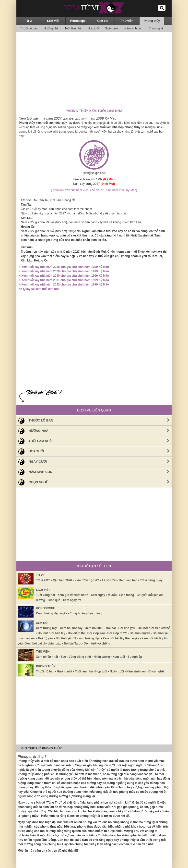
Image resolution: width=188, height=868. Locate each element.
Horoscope (78, 21)
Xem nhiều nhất (47, 657)
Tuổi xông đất (46, 595)
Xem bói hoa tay (71, 628)
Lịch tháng (127, 595)
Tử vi (29, 21)
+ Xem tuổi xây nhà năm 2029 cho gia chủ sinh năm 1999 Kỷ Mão (64, 271)
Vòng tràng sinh (80, 657)
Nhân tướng (102, 657)
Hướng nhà (51, 28)
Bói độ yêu (46, 638)
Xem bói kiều (94, 628)
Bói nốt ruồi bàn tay (51, 633)
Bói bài (111, 628)
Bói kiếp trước (117, 633)
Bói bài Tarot (73, 644)
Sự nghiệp (135, 657)
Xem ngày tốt (72, 600)
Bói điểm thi (76, 633)
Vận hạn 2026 (62, 580)
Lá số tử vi (109, 580)
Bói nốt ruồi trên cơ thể (154, 628)
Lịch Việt (53, 21)
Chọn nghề (156, 28)
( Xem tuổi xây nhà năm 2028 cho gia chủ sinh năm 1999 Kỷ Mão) (94, 190)
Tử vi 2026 (43, 580)
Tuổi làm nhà (73, 28)
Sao (63, 657)
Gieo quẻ (54, 600)
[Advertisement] (94, 70)
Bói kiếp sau (96, 633)
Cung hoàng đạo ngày (51, 613)
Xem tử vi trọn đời (87, 580)
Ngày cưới (112, 28)
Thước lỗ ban (29, 28)
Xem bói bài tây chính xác (43, 644)
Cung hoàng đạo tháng (86, 613)
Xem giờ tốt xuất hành (73, 595)
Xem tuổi (119, 657)
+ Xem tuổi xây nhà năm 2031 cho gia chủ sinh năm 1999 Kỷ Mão (64, 280)
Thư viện (127, 21)
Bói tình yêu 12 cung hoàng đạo (78, 638)
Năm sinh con (133, 28)
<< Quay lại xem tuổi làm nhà (39, 289)
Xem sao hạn (128, 580)
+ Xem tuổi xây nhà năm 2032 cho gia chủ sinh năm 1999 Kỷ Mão (64, 285)
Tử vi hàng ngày (151, 580)
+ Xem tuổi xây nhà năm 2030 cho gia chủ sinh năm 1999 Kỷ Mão (64, 276)
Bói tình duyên (140, 633)
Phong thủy (152, 21)
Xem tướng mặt (47, 628)
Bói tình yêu (127, 628)
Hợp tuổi (93, 28)
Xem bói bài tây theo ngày (121, 638)
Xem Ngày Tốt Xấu (104, 595)
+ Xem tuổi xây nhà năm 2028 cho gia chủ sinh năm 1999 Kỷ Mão (64, 267)
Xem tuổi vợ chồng (97, 644)
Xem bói (102, 21)
